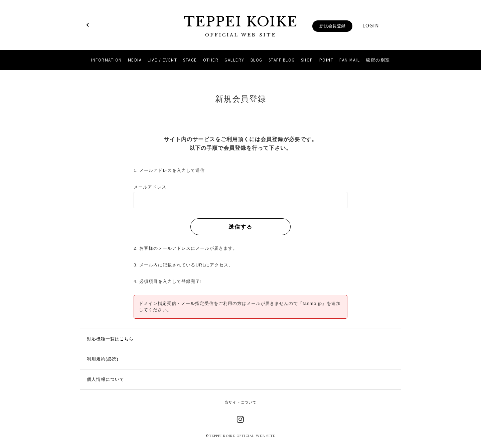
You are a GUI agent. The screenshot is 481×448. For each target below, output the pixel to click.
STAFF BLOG (282, 60)
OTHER (211, 60)
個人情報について (106, 379)
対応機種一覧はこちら (110, 339)
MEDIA (135, 60)
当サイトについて (240, 402)
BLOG (257, 60)
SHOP (307, 60)
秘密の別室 (378, 60)
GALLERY (234, 60)
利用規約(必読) (103, 359)
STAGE (190, 60)
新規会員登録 (332, 26)
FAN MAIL (350, 60)
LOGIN (371, 25)
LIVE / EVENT (162, 60)
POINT (327, 60)
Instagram (240, 419)
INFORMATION (106, 60)
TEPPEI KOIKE (240, 26)
